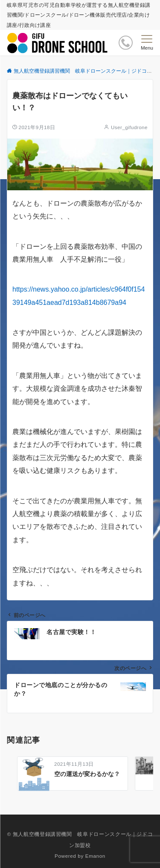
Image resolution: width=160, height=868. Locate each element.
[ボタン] (126, 43)
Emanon (95, 856)
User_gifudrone (129, 127)
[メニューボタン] (147, 43)
